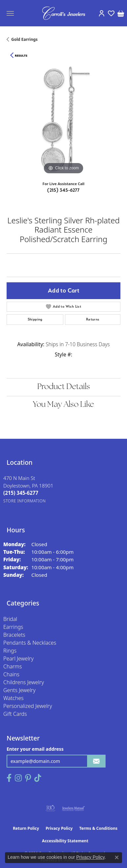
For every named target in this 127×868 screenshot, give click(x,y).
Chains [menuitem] (11, 674)
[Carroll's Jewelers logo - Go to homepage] (64, 13)
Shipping (35, 319)
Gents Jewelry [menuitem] (19, 690)
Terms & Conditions (98, 828)
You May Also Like (63, 405)
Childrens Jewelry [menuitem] (24, 682)
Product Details (64, 387)
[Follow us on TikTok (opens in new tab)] (38, 778)
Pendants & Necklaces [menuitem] (30, 643)
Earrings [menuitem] (13, 627)
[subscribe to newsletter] (96, 761)
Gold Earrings (24, 39)
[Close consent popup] (117, 857)
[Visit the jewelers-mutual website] (73, 808)
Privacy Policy (59, 828)
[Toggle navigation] (10, 13)
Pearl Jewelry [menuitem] (18, 658)
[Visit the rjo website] (50, 808)
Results (21, 56)
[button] (101, 13)
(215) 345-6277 (63, 190)
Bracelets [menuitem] (14, 635)
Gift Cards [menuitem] (15, 714)
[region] (63, 119)
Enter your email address (35, 749)
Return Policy (26, 828)
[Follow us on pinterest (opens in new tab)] (28, 778)
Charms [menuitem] (13, 666)
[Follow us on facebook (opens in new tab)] (9, 778)
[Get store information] (25, 501)
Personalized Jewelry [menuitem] (28, 706)
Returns (93, 319)
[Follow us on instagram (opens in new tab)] (18, 778)
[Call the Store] (21, 493)
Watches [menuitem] (14, 698)
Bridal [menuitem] (10, 619)
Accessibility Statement (65, 841)
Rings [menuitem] (10, 651)
